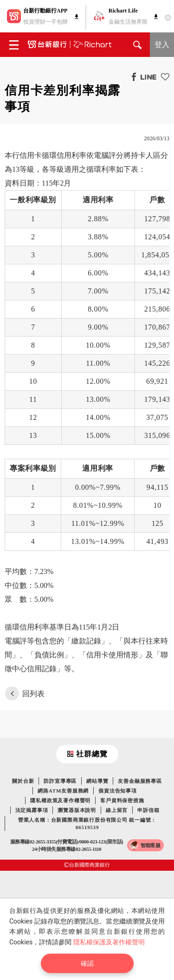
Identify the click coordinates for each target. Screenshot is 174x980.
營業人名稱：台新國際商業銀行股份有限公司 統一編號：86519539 (87, 824)
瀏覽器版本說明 (77, 810)
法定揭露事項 (32, 810)
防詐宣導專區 (60, 781)
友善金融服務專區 (140, 781)
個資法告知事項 (118, 791)
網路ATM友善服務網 (63, 791)
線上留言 (117, 810)
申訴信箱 (148, 810)
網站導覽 (97, 781)
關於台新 (23, 781)
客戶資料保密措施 (122, 800)
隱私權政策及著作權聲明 (60, 800)
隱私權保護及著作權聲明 (109, 942)
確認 (87, 963)
